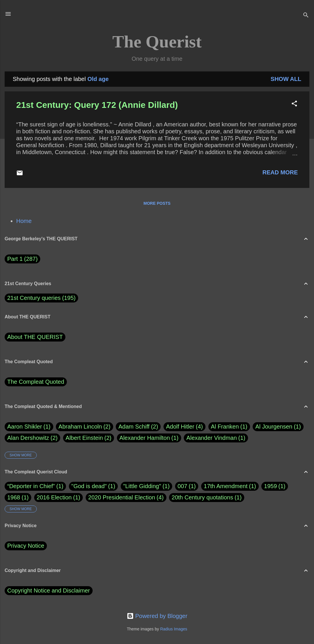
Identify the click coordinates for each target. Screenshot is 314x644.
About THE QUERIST (35, 337)
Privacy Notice (26, 546)
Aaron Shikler (29, 427)
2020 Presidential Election (122, 497)
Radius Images (173, 629)
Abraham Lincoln (85, 427)
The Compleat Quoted (36, 382)
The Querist (157, 42)
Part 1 (22, 259)
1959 (270, 486)
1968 (14, 497)
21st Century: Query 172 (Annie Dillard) (97, 105)
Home (24, 221)
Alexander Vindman (216, 438)
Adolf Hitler (184, 427)
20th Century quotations (202, 497)
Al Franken (229, 427)
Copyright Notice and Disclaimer (49, 591)
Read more (280, 172)
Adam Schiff (138, 427)
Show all (286, 79)
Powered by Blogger (157, 616)
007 (182, 486)
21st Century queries (34, 298)
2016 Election (54, 497)
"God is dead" (89, 486)
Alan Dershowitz (32, 438)
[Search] (306, 16)
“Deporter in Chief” (31, 486)
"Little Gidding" (142, 486)
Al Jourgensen (278, 427)
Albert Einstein (89, 438)
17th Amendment (226, 486)
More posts (157, 203)
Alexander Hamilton (149, 438)
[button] (294, 104)
